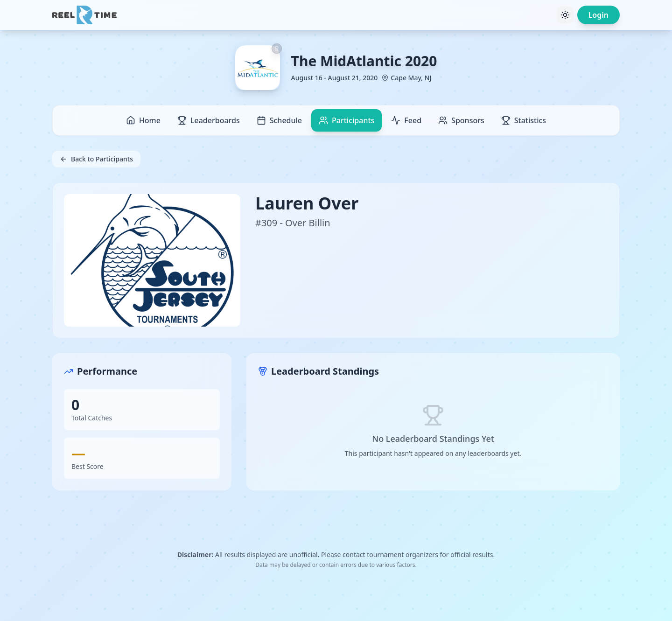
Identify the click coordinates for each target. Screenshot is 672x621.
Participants (346, 120)
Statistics (524, 120)
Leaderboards (209, 120)
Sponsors (461, 120)
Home (143, 120)
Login (598, 15)
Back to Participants (96, 159)
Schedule (279, 120)
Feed (406, 120)
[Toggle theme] (565, 15)
